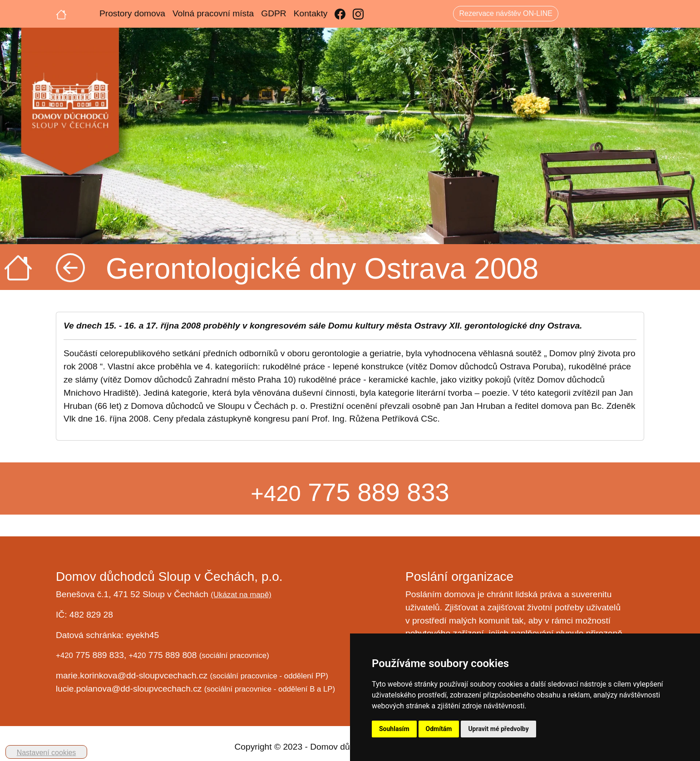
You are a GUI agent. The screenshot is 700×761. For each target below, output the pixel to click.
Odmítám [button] (439, 729)
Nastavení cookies (47, 753)
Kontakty (311, 13)
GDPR (274, 13)
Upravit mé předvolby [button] (498, 729)
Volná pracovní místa (213, 13)
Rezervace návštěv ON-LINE (505, 13)
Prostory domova (132, 13)
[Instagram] (358, 14)
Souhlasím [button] (394, 729)
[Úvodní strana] (61, 14)
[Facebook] (340, 14)
